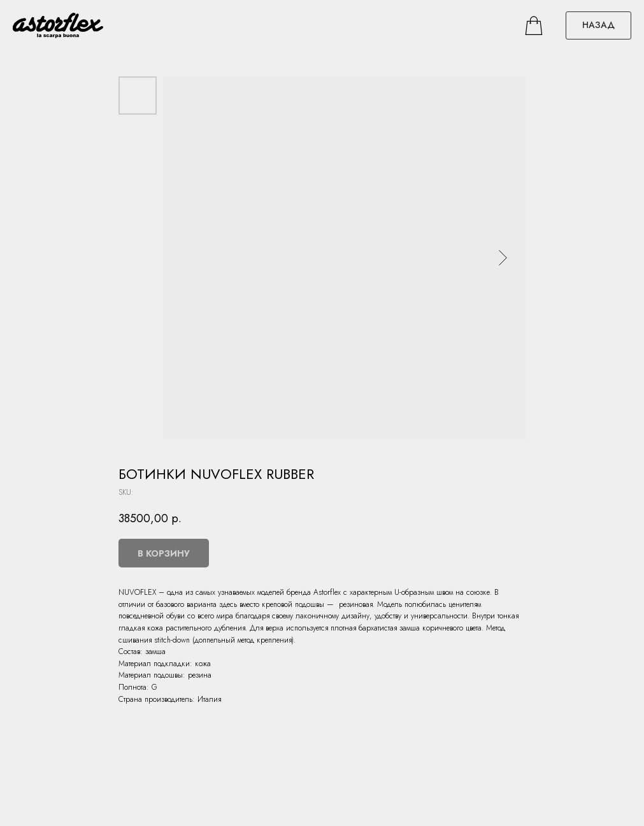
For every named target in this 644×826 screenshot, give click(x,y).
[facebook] (534, 25)
